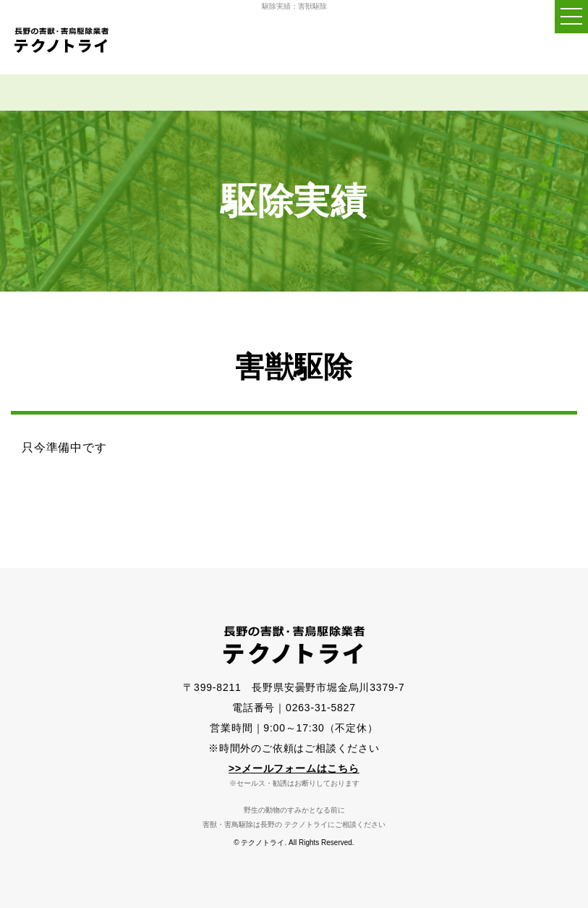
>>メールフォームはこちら (294, 768)
